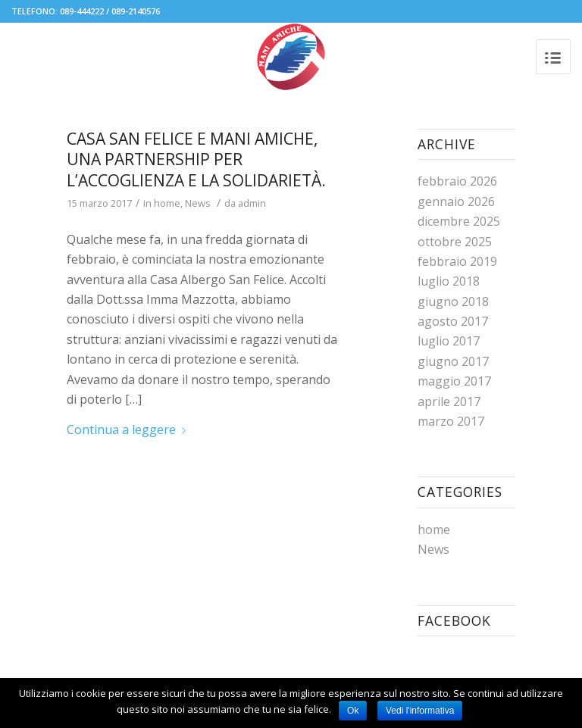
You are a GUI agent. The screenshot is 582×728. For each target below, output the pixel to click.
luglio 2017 (449, 341)
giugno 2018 (453, 302)
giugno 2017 (453, 361)
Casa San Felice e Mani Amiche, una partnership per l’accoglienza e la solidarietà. (196, 159)
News (198, 203)
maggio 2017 (454, 381)
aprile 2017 (449, 401)
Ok (353, 711)
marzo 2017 (451, 421)
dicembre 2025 (459, 221)
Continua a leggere (129, 430)
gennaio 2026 (456, 202)
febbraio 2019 (457, 261)
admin (252, 203)
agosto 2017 (453, 321)
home (167, 203)
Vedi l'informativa (420, 711)
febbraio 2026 (457, 181)
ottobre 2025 (455, 242)
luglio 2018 (449, 281)
